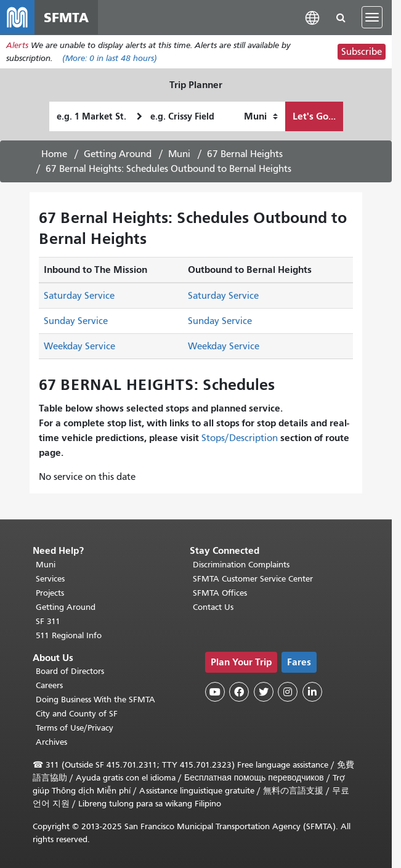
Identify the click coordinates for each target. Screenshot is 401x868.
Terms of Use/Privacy (75, 728)
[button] (312, 17)
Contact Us (213, 607)
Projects (50, 593)
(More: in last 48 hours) (110, 58)
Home (54, 154)
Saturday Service (79, 296)
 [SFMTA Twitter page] (264, 692)
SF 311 (48, 621)
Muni (179, 154)
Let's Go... (314, 116)
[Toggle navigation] (372, 17)
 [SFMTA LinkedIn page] (312, 692)
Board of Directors (70, 671)
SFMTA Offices (220, 593)
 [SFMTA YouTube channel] (215, 692)
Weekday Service (79, 346)
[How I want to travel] (261, 116)
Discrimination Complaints (241, 565)
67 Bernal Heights (245, 154)
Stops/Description (240, 438)
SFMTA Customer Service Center (253, 579)
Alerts (17, 45)
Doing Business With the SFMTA (95, 700)
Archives (51, 742)
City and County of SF (77, 714)
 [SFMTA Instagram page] (288, 692)
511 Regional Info (69, 635)
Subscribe (362, 52)
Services (50, 579)
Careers (49, 685)
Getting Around (118, 154)
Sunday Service (76, 321)
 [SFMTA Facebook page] (239, 692)
